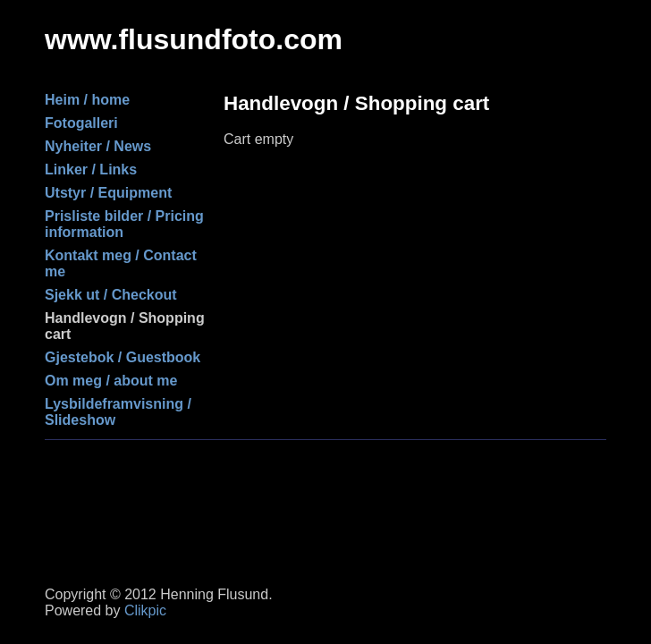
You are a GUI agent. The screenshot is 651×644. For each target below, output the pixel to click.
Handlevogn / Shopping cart (125, 326)
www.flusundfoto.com (194, 39)
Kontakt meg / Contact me (121, 263)
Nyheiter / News (98, 146)
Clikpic (145, 610)
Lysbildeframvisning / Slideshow (118, 412)
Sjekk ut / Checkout (111, 295)
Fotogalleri (81, 123)
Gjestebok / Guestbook (123, 357)
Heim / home (87, 100)
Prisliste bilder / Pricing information (124, 224)
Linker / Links (91, 169)
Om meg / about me (111, 381)
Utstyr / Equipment (108, 193)
